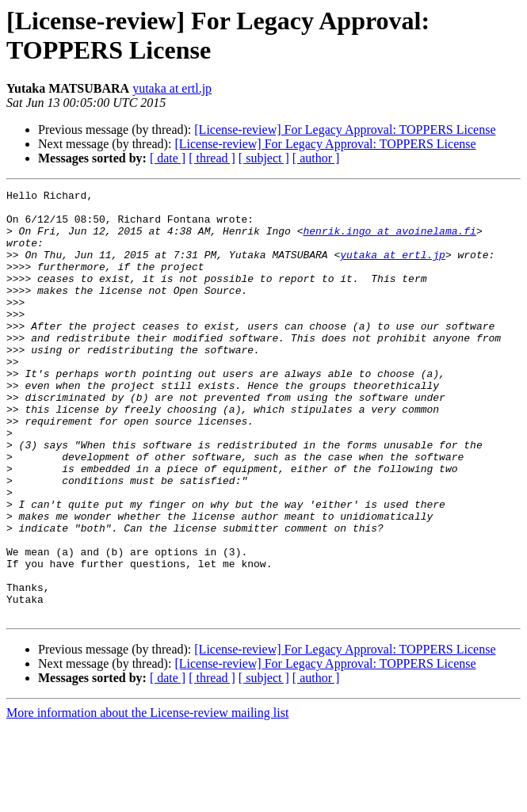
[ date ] (168, 158)
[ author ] (316, 158)
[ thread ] (212, 158)
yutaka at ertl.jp (172, 88)
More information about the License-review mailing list (147, 798)
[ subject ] (264, 158)
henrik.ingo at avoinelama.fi (389, 240)
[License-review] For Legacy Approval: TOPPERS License (345, 130)
